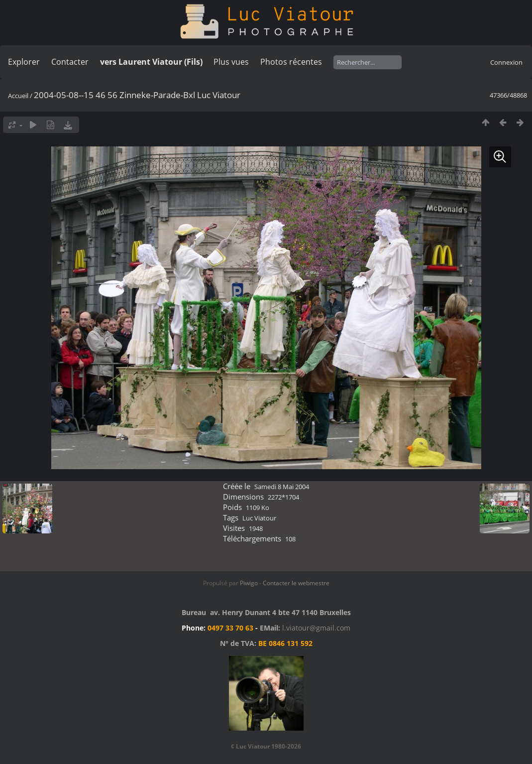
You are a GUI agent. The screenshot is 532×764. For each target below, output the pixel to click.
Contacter (70, 62)
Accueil (18, 96)
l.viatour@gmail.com (316, 628)
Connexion (506, 62)
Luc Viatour (259, 518)
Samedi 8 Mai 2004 (282, 487)
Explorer (24, 62)
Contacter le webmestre (296, 583)
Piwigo (249, 583)
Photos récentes (291, 62)
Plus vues (231, 62)
